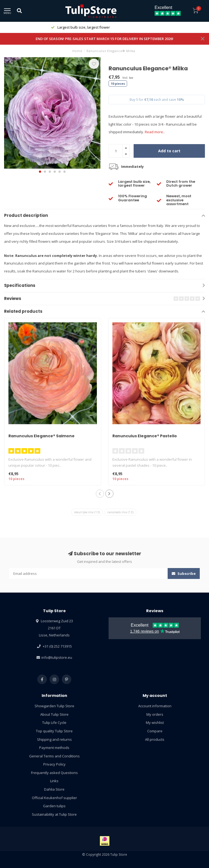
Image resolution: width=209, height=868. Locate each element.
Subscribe (184, 573)
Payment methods (54, 748)
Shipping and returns (54, 739)
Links (54, 781)
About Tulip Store (54, 714)
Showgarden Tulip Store (54, 706)
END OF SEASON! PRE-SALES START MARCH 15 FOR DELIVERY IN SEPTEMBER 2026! (104, 39)
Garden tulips (54, 806)
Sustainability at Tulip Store (54, 814)
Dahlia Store (54, 789)
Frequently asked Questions (54, 773)
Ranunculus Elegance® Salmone (42, 436)
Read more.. (155, 132)
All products (155, 739)
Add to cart (169, 151)
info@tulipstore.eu (57, 657)
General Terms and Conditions (54, 756)
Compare (155, 731)
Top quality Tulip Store (54, 731)
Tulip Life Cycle (54, 723)
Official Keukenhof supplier (54, 798)
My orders (155, 714)
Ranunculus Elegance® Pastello (145, 436)
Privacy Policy (54, 764)
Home (77, 51)
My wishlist (155, 723)
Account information (155, 706)
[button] (40, 172)
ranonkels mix (120, 512)
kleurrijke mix (87, 512)
